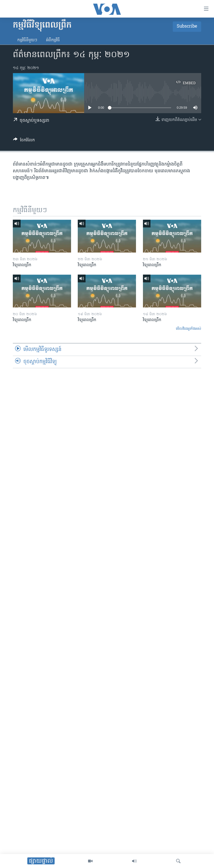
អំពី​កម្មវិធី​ (53, 40)
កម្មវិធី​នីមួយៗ (27, 40)
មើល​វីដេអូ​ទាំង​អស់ (189, 329)
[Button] (24, 141)
